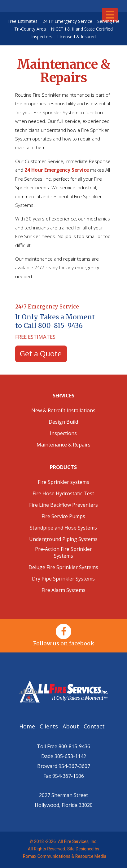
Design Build (63, 422)
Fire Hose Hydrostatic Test (63, 493)
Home (29, 726)
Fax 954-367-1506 (64, 776)
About (72, 726)
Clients (50, 726)
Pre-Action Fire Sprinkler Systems (63, 552)
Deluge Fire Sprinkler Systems (63, 567)
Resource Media (91, 856)
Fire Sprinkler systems (63, 482)
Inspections (63, 433)
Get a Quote (41, 353)
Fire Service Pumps (63, 516)
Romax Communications (46, 856)
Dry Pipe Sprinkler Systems (63, 579)
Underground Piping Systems (63, 539)
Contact (95, 726)
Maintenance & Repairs (63, 445)
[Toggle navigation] (110, 15)
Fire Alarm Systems (63, 590)
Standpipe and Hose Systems (63, 528)
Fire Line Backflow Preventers (63, 505)
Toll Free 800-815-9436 (63, 746)
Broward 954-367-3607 (64, 766)
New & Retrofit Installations (63, 410)
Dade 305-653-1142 (64, 756)
